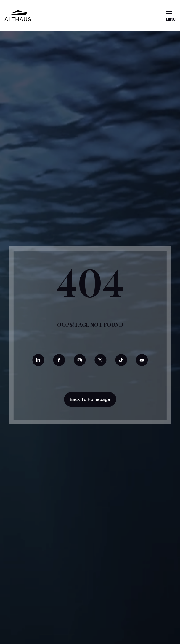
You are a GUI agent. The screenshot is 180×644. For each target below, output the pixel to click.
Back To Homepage (90, 399)
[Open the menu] (169, 13)
